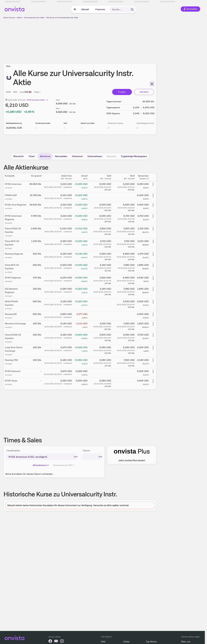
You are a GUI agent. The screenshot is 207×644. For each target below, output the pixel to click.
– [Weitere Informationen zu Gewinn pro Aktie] (81, 128)
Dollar (126, 642)
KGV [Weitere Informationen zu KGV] (65, 123)
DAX (103, 642)
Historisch (77, 156)
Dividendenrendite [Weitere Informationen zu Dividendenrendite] (43, 123)
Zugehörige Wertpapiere (134, 156)
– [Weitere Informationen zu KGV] (64, 128)
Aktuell (85, 9)
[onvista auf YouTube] (56, 642)
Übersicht (18, 156)
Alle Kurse (45, 156)
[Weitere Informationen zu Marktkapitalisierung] (14, 128)
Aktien (19, 18)
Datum (86, 451)
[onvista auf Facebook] (50, 642)
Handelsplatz (13, 451)
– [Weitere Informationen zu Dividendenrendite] (36, 128)
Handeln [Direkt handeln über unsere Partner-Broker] (144, 92)
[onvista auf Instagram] (62, 642)
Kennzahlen (61, 156)
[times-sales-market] (42, 457)
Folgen (122, 92)
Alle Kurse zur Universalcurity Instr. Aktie (62, 18)
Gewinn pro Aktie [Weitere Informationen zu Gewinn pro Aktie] (88, 123)
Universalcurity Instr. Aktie (34, 18)
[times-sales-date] (92, 457)
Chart (32, 156)
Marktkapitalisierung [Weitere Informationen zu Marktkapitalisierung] (14, 123)
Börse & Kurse (9, 18)
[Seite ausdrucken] (152, 84)
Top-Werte (151, 642)
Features (100, 9)
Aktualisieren (41, 465)
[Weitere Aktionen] (153, 184)
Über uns (186, 642)
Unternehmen (95, 156)
